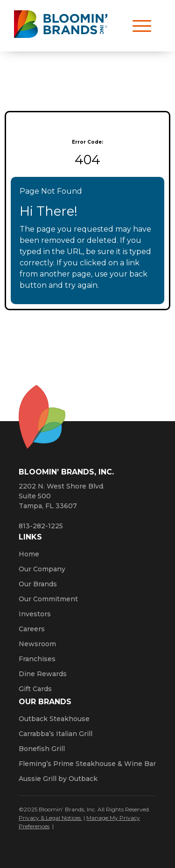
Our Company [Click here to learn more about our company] (42, 569)
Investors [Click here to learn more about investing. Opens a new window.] (35, 614)
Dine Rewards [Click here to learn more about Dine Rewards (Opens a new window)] (43, 674)
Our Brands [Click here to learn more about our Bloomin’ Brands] (38, 584)
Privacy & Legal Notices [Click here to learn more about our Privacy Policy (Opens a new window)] (50, 818)
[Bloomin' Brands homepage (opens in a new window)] (61, 26)
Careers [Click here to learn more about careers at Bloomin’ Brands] (32, 629)
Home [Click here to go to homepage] (29, 554)
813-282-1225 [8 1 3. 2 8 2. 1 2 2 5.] (41, 526)
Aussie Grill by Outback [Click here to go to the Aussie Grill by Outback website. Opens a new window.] (58, 779)
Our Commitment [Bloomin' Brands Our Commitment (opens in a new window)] (48, 599)
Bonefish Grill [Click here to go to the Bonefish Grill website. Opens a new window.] (42, 749)
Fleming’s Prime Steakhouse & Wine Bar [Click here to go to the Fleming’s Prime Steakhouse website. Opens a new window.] (87, 764)
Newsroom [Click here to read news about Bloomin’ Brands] (37, 644)
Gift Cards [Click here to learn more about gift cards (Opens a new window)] (35, 689)
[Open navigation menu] (138, 26)
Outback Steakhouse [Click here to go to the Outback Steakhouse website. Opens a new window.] (54, 719)
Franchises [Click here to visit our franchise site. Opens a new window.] (37, 659)
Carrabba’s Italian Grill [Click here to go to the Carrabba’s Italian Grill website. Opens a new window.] (56, 734)
